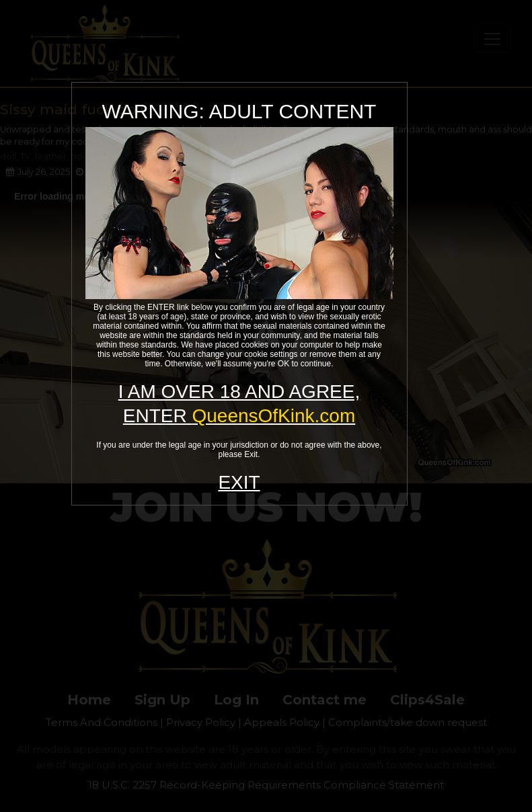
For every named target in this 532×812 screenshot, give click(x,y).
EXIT (239, 482)
